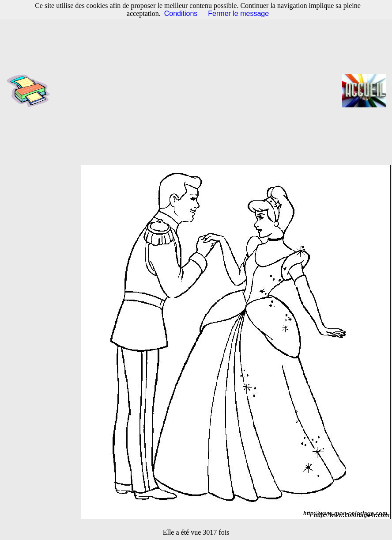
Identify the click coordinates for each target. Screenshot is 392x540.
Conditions (181, 13)
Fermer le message (238, 13)
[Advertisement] (199, 91)
